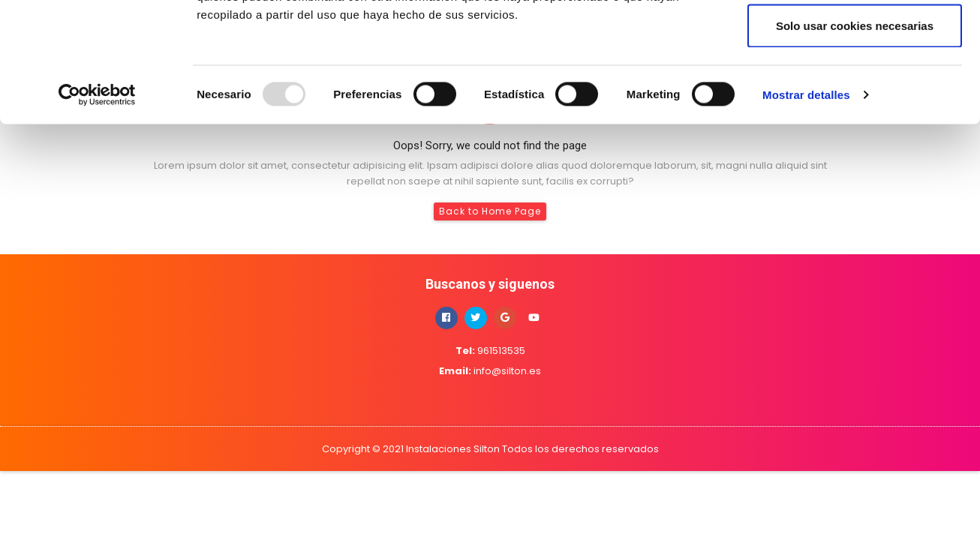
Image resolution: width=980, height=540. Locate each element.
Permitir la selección (855, 89)
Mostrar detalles (806, 207)
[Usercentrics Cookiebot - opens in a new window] (97, 207)
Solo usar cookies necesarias (855, 138)
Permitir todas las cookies (855, 39)
